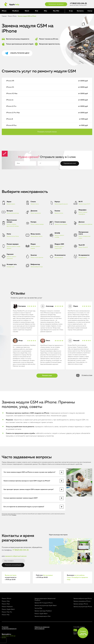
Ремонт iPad (6, 604)
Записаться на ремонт (56, 4)
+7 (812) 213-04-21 (78, 3)
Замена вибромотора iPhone (83, 599)
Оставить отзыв (87, 375)
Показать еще (47, 376)
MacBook (16, 11)
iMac (46, 11)
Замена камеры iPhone (81, 604)
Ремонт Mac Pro (7, 612)
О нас (71, 11)
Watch (27, 11)
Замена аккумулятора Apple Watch (46, 606)
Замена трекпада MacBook (43, 611)
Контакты (80, 11)
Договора (14, 515)
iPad (37, 11)
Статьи (90, 11)
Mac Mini (56, 11)
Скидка (83, 633)
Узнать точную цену (20, 53)
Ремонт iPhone (6, 599)
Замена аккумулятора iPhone (83, 607)
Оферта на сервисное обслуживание (42, 628)
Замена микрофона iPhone (82, 601)
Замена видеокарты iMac (43, 616)
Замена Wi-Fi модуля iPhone (44, 603)
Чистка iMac (38, 608)
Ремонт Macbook (7, 607)
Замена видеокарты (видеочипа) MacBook (45, 599)
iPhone (4, 11)
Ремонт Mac (6, 615)
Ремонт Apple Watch (8, 609)
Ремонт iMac (6, 601)
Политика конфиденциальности (9, 628)
